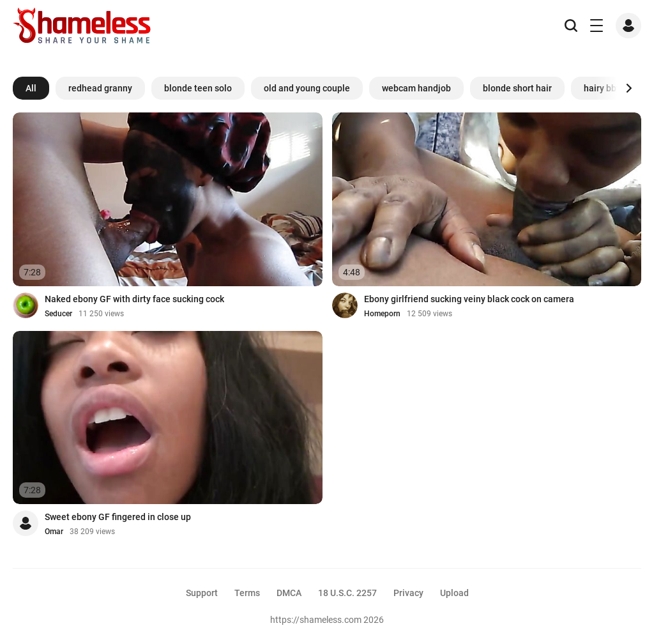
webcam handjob (416, 88)
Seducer (58, 314)
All (31, 88)
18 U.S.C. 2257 (347, 593)
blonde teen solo (198, 88)
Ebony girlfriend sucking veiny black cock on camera (469, 299)
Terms (247, 593)
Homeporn (382, 314)
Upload (454, 593)
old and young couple (307, 88)
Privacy (408, 593)
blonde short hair (517, 88)
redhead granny (100, 88)
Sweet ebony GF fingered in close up (118, 517)
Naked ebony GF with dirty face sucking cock (134, 299)
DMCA (289, 593)
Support (202, 593)
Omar (54, 532)
